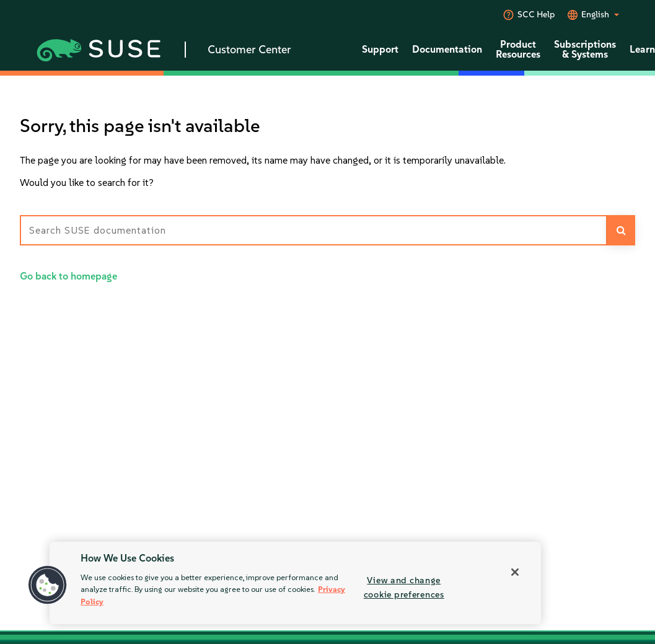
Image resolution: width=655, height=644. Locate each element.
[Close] (515, 572)
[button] (48, 585)
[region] (295, 583)
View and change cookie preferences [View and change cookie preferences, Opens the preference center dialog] (404, 587)
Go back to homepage (68, 276)
